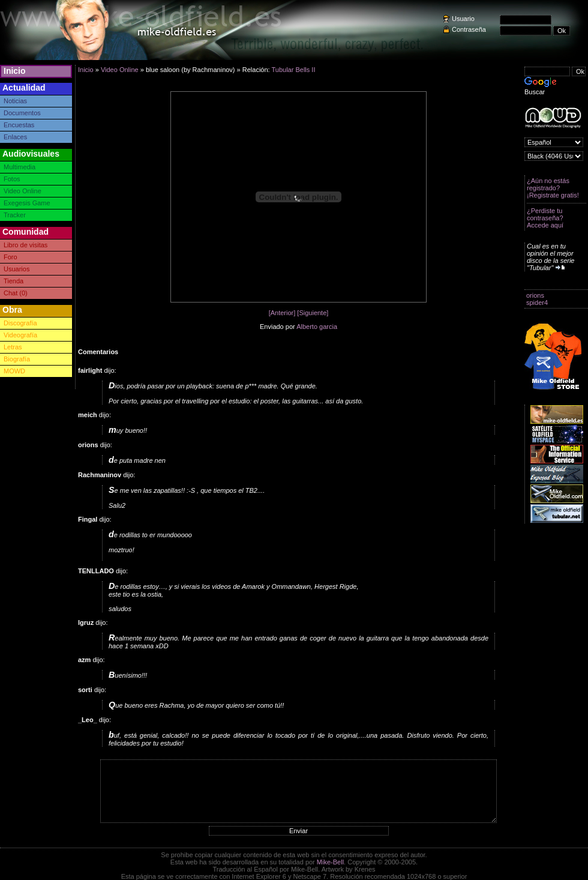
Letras (13, 347)
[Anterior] (282, 313)
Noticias (15, 101)
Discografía (20, 323)
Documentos (22, 113)
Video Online (22, 191)
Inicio (15, 71)
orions (535, 295)
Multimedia (19, 167)
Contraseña (469, 29)
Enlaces (15, 137)
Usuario (463, 19)
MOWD (14, 371)
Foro (10, 257)
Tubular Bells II (293, 70)
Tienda (13, 281)
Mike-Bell (330, 862)
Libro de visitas (25, 245)
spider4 (537, 303)
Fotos (12, 179)
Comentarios (98, 352)
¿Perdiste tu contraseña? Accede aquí (545, 218)
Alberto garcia (317, 327)
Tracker (15, 215)
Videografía (20, 335)
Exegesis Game (27, 203)
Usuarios (16, 269)
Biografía (17, 359)
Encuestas (19, 125)
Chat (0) (16, 293)
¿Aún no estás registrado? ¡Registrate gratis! (553, 188)
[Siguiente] (313, 313)
